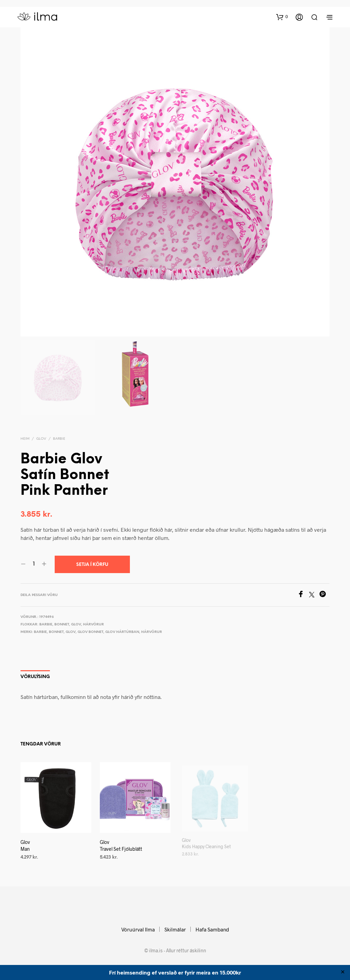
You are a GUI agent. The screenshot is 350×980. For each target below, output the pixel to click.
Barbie (59, 439)
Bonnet (62, 625)
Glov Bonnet (90, 632)
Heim (25, 439)
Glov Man (25, 846)
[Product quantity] (34, 564)
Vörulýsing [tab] (35, 677)
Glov (41, 439)
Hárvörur (93, 625)
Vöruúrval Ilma (138, 929)
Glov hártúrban (122, 632)
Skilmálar (175, 929)
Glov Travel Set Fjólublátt (122, 844)
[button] (282, 17)
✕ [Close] (343, 972)
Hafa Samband (212, 929)
